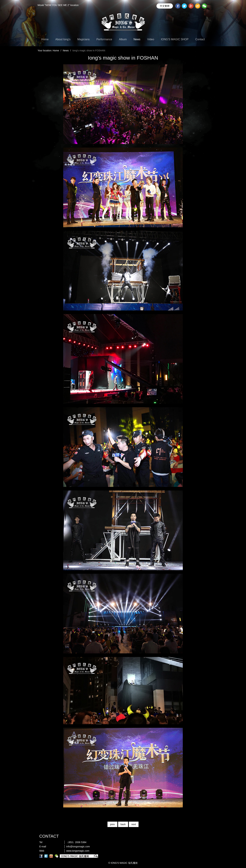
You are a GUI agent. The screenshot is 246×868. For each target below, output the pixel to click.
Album (123, 39)
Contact (200, 39)
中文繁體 (165, 6)
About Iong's (63, 39)
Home (45, 39)
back (123, 824)
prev (112, 824)
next (134, 824)
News (137, 39)
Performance (104, 39)
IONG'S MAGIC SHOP (175, 39)
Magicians (84, 39)
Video (151, 39)
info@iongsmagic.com (78, 847)
